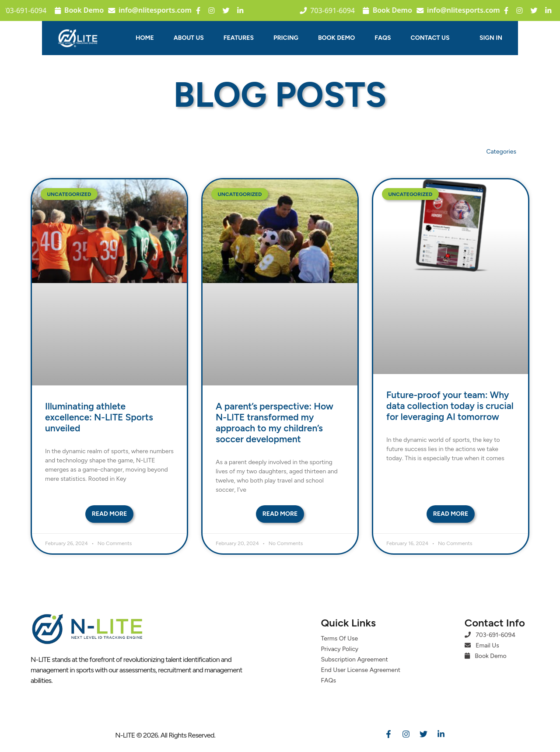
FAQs (383, 38)
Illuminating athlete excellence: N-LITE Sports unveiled (99, 417)
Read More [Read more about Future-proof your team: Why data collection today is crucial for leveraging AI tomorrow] (451, 514)
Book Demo (71, 10)
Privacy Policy (340, 649)
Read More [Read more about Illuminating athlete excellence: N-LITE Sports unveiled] (110, 514)
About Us (189, 38)
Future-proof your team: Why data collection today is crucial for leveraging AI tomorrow (450, 406)
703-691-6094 (490, 635)
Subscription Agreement (355, 659)
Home (145, 38)
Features (239, 38)
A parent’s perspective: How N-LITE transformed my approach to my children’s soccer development (275, 423)
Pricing (286, 38)
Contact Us (430, 38)
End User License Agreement (361, 670)
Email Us (482, 645)
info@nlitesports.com (142, 10)
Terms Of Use (340, 638)
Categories (501, 152)
